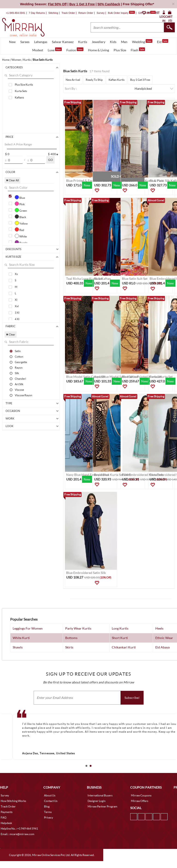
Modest (38, 50)
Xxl (17, 306)
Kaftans (19, 97)
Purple (21, 242)
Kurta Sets (21, 91)
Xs (16, 274)
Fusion (75, 50)
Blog (47, 806)
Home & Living (99, 50)
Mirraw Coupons (141, 795)
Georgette (21, 362)
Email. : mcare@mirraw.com (18, 834)
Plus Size (120, 50)
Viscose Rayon (24, 395)
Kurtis (83, 42)
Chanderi (20, 379)
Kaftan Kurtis (117, 80)
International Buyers (100, 795)
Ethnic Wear (164, 638)
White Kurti (21, 638)
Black (20, 217)
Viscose (19, 390)
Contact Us (51, 801)
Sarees (25, 42)
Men (124, 42)
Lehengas (41, 42)
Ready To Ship (94, 80)
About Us (50, 795)
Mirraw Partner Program (102, 806)
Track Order (68, 13)
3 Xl (17, 313)
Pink (20, 204)
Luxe (55, 50)
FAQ (4, 817)
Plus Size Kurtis (24, 85)
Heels (159, 628)
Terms (48, 812)
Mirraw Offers (140, 801)
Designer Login (97, 801)
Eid (163, 41)
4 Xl (17, 319)
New (12, 42)
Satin (18, 351)
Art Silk (19, 384)
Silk (17, 373)
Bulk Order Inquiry (118, 13)
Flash (138, 50)
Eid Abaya (162, 647)
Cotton (19, 356)
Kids (113, 42)
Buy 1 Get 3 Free (140, 80)
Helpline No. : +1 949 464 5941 (19, 829)
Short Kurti (120, 638)
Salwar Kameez (63, 42)
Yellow (21, 223)
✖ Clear (11, 334)
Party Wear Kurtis (78, 628)
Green (21, 210)
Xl (16, 300)
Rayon (19, 367)
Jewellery (99, 42)
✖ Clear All (12, 180)
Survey (100, 13)
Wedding (142, 41)
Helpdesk (6, 823)
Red (19, 229)
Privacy (49, 817)
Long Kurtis (120, 628)
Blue (20, 197)
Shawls (18, 647)
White (21, 236)
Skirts (69, 647)
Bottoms (71, 638)
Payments (7, 812)
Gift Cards (147, 13)
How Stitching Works (13, 801)
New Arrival (73, 80)
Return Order (86, 13)
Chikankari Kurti (124, 647)
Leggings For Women (28, 628)
